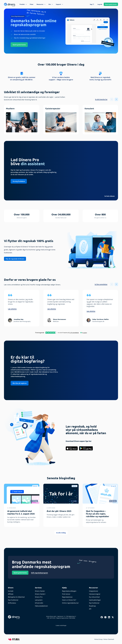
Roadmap (92, 606)
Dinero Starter (40, 591)
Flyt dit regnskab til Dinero (15, 259)
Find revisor (66, 594)
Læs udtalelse (12, 309)
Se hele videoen (110, 196)
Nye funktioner (13, 600)
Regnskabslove (67, 597)
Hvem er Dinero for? (69, 600)
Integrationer (94, 591)
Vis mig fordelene (19, 181)
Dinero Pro (39, 597)
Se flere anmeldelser (101, 284)
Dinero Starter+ (40, 594)
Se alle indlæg (61, 533)
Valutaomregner (95, 594)
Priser (32, 4)
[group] (22, 120)
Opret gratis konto (19, 45)
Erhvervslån (39, 603)
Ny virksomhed (94, 597)
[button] (116, 99)
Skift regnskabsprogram (39, 573)
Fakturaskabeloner (41, 606)
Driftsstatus (12, 603)
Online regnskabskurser (70, 603)
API (90, 609)
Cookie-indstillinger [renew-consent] (61, 625)
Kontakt (11, 591)
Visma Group (98, 639)
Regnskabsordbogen (69, 591)
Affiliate (11, 594)
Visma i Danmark (109, 639)
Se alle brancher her (101, 99)
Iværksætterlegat (95, 600)
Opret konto (111, 4)
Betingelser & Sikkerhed (16, 597)
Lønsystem (39, 600)
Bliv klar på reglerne (20, 383)
